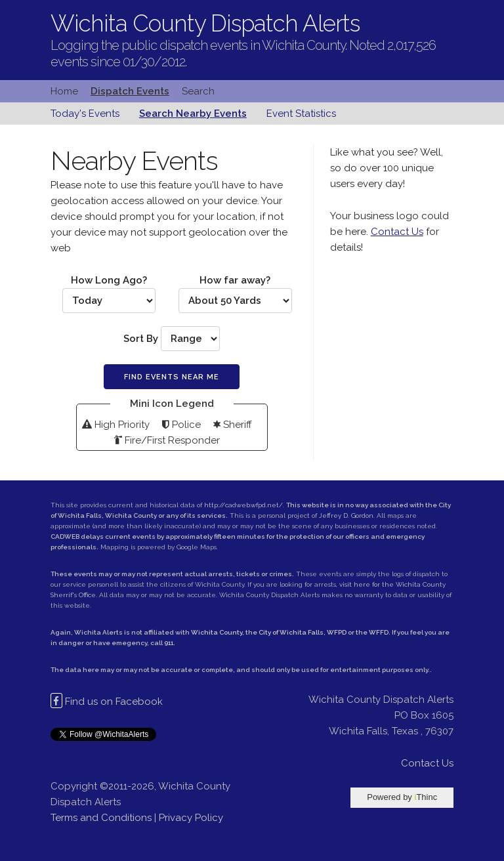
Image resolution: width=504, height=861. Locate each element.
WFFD (379, 632)
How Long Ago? (109, 294)
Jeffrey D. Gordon (346, 515)
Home (64, 91)
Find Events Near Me (172, 377)
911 (169, 643)
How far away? (235, 294)
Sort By (172, 339)
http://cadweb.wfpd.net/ (243, 505)
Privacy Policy (191, 818)
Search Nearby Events (193, 114)
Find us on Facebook (107, 702)
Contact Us (397, 232)
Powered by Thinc (402, 797)
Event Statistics (301, 114)
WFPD (337, 632)
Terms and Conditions (101, 818)
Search (198, 91)
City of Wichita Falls (291, 632)
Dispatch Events (130, 91)
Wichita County (217, 632)
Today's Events (85, 114)
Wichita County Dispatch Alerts (205, 23)
